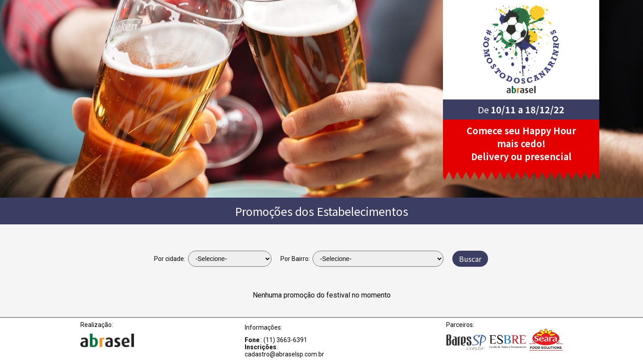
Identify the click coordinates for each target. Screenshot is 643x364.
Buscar (470, 259)
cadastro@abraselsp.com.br (284, 354)
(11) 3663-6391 (285, 340)
